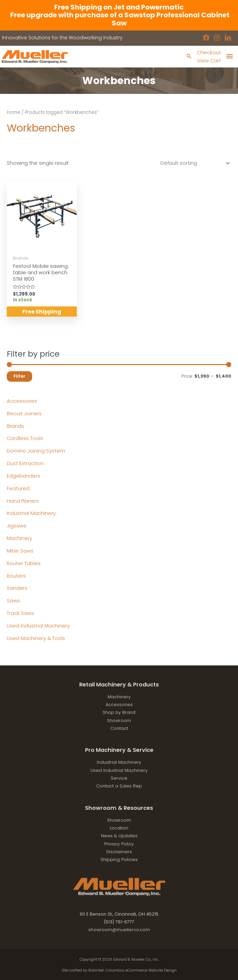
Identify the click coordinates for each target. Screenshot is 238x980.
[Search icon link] (189, 57)
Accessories (22, 401)
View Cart (209, 61)
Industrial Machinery (31, 513)
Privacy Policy (119, 844)
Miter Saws (20, 551)
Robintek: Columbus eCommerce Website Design (133, 970)
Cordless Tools (25, 438)
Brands (15, 426)
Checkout (209, 53)
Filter (19, 376)
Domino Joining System (36, 451)
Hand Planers (23, 501)
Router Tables (24, 563)
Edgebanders (24, 476)
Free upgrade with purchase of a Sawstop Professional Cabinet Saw (119, 19)
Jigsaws (17, 526)
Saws (13, 601)
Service (119, 778)
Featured (18, 488)
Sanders (17, 588)
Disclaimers (119, 852)
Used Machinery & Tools (36, 638)
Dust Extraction (25, 463)
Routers (16, 576)
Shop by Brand (119, 712)
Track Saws (20, 613)
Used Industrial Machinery (38, 626)
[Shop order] (194, 163)
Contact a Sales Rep (119, 786)
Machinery (19, 538)
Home (14, 112)
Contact (119, 728)
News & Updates (119, 836)
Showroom (119, 721)
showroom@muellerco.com (119, 930)
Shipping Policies (119, 859)
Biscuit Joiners (24, 414)
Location (119, 828)
